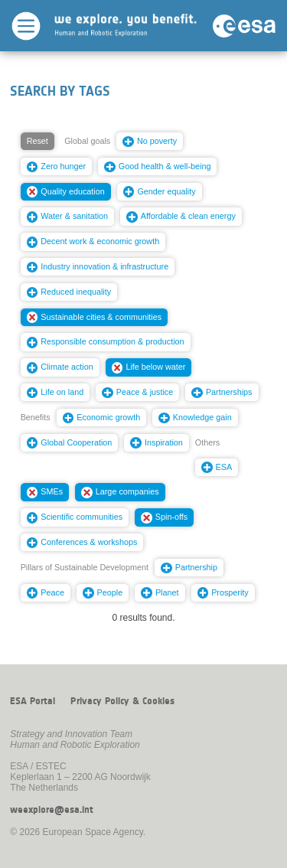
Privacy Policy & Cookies (122, 701)
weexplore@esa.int (52, 810)
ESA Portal (33, 701)
